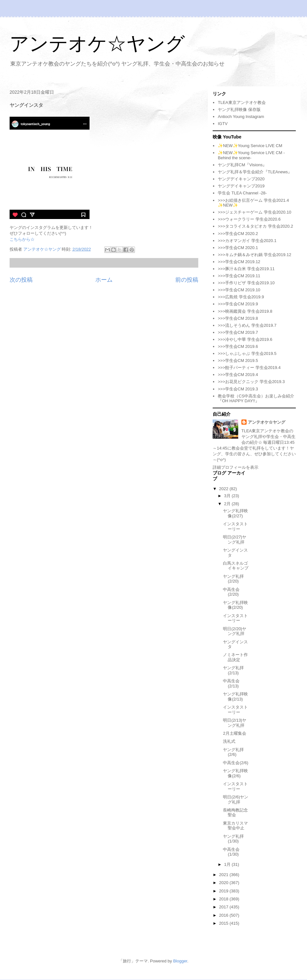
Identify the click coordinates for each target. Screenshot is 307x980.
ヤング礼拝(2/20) (233, 579)
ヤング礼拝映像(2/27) (235, 513)
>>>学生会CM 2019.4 (238, 375)
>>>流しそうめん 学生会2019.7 (247, 325)
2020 (224, 883)
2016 (224, 915)
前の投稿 (187, 280)
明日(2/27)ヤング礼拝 (235, 540)
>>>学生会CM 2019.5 (238, 361)
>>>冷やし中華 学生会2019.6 (245, 339)
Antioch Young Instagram (241, 117)
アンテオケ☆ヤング (97, 44)
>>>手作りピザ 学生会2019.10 (246, 283)
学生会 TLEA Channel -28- (242, 193)
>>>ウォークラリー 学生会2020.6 (249, 219)
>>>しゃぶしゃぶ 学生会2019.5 (247, 353)
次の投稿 (21, 280)
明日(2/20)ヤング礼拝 (235, 631)
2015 (224, 923)
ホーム (104, 280)
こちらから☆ (22, 239)
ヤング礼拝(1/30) (233, 839)
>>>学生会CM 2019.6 (238, 346)
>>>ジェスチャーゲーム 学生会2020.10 (254, 212)
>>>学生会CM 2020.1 (238, 248)
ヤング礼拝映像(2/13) (235, 697)
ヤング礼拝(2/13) (233, 670)
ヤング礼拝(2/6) (233, 752)
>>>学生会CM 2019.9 (238, 304)
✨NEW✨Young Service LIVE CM (250, 146)
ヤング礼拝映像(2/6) (235, 773)
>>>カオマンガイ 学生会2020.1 (247, 241)
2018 (224, 899)
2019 (224, 891)
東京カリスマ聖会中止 (235, 826)
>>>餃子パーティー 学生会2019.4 (249, 368)
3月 (228, 496)
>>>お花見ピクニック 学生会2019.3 (251, 382)
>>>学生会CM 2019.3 (238, 389)
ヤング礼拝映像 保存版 (239, 110)
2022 (224, 489)
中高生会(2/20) (231, 592)
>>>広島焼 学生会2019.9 (241, 297)
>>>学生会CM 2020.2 (238, 234)
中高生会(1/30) (231, 852)
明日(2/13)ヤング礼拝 (235, 723)
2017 (224, 907)
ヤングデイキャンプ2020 (241, 179)
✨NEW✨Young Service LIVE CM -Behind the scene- (251, 155)
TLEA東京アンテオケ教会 (242, 102)
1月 (228, 864)
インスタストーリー (235, 526)
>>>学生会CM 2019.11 (239, 276)
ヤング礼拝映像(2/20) (235, 605)
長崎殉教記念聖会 (235, 813)
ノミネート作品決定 (235, 657)
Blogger (180, 961)
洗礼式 (229, 741)
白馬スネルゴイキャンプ (236, 566)
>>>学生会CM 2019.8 (238, 318)
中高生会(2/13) (231, 683)
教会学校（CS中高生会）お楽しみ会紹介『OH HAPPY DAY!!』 (256, 399)
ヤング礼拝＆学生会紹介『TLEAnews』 (255, 172)
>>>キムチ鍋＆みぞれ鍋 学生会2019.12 (254, 255)
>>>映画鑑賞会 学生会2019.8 (245, 311)
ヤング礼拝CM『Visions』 (242, 165)
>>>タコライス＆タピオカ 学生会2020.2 (255, 226)
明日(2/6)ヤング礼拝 (236, 800)
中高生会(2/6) (236, 763)
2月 (228, 504)
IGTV (223, 124)
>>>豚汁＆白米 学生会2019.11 (246, 269)
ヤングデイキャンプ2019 (241, 186)
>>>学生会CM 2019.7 (238, 332)
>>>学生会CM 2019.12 (239, 262)
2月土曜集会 (234, 733)
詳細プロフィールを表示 (236, 467)
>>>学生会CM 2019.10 (239, 290)
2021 (224, 875)
